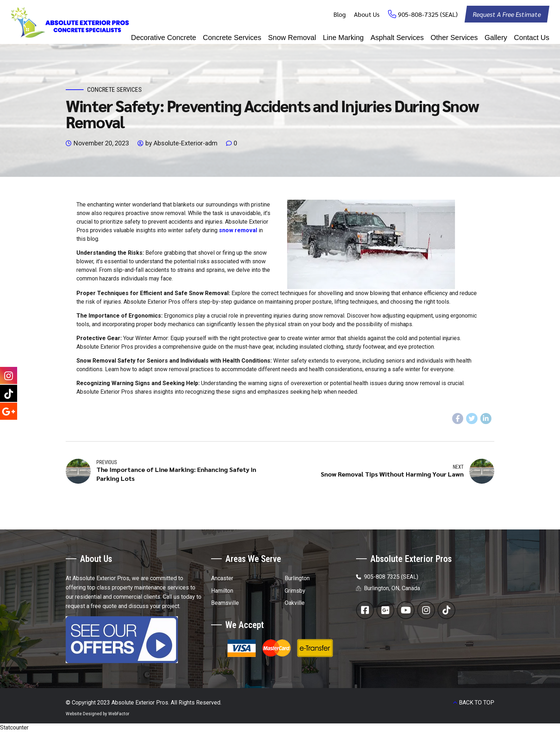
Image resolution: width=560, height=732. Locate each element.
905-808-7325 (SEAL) (428, 14)
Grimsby (295, 591)
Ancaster (222, 578)
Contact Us (532, 38)
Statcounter (14, 728)
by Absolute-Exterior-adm (181, 143)
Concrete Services (232, 38)
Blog (340, 14)
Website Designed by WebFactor (97, 714)
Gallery (496, 38)
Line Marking (343, 38)
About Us (367, 14)
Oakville (295, 603)
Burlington (297, 578)
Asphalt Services (397, 38)
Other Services (454, 38)
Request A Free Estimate (507, 14)
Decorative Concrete (164, 38)
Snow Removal (292, 38)
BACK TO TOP (477, 703)
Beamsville (225, 603)
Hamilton (222, 591)
